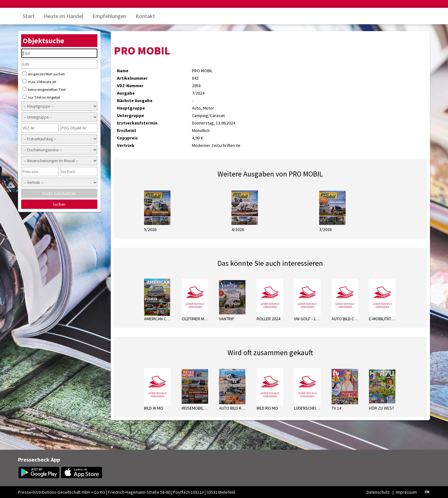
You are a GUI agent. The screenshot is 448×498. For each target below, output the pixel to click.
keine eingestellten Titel (44, 89)
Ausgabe (126, 93)
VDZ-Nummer (130, 86)
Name (123, 71)
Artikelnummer (132, 78)
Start (29, 16)
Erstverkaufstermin (137, 123)
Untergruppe (131, 115)
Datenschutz (378, 492)
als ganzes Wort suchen (44, 74)
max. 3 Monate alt (39, 82)
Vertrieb (126, 145)
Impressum (406, 492)
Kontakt (145, 16)
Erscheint (127, 130)
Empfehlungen (109, 16)
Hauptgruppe (131, 108)
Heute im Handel (63, 16)
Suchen (59, 204)
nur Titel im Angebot (41, 97)
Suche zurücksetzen (59, 193)
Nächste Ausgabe (135, 101)
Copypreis (127, 138)
